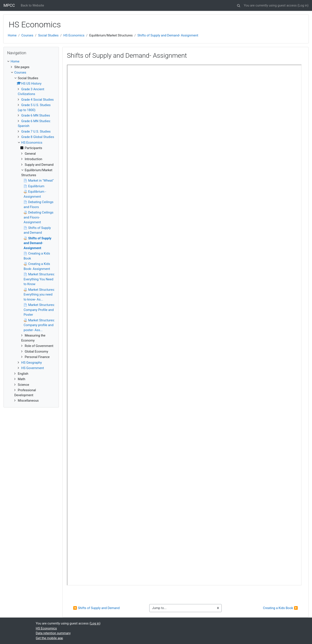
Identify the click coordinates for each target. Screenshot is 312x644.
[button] (239, 5)
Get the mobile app (49, 638)
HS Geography (32, 363)
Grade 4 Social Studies (37, 100)
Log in (303, 5)
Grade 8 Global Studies (38, 137)
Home (12, 35)
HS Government (33, 368)
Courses (27, 35)
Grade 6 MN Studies (36, 115)
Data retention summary (53, 633)
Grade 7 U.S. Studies (36, 131)
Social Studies (48, 35)
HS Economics (74, 35)
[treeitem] (31, 62)
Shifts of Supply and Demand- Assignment (168, 35)
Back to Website (32, 5)
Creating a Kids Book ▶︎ (280, 608)
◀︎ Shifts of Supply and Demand (96, 608)
